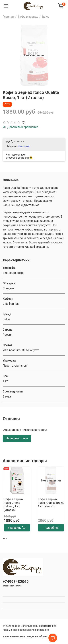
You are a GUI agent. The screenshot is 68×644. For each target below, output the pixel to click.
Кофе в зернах (28, 17)
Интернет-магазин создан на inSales (25, 637)
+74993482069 (16, 582)
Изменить (23, 146)
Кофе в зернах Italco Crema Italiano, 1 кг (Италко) (14, 504)
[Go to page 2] (7, 538)
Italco (46, 17)
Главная (8, 17)
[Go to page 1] (4, 538)
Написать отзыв (17, 438)
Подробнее (51, 528)
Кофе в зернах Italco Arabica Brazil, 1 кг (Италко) (51, 503)
